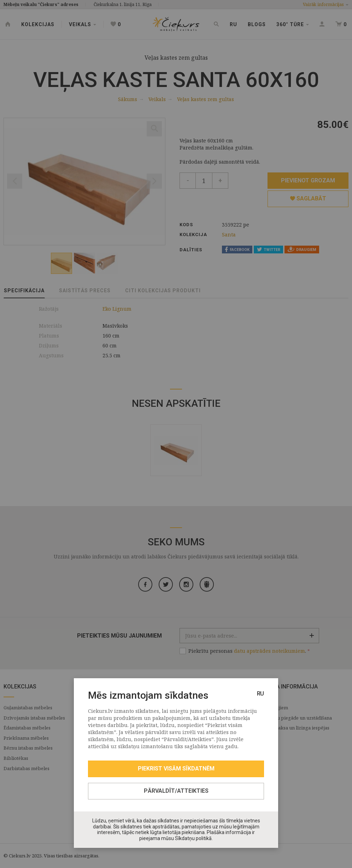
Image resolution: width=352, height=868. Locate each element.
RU (260, 694)
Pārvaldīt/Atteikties (176, 791)
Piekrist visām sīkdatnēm (176, 769)
